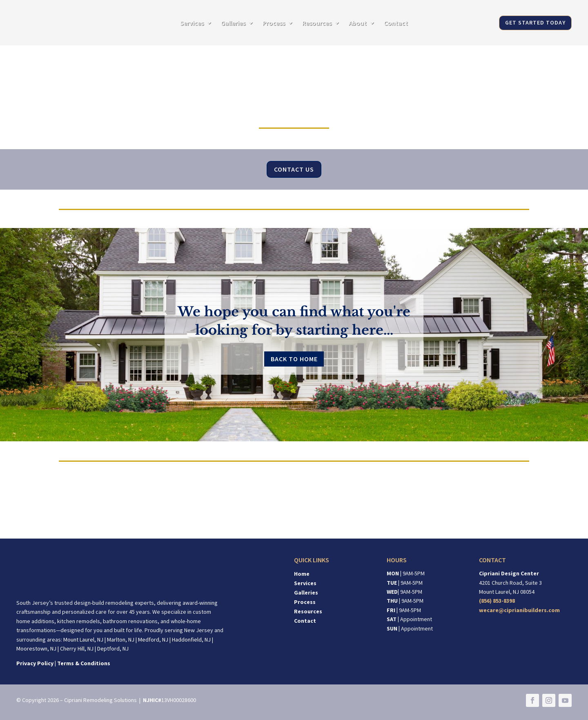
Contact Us (294, 169)
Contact (396, 23)
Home (302, 574)
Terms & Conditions (84, 663)
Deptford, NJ (113, 648)
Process (274, 23)
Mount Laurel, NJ (83, 640)
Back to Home (294, 359)
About (358, 23)
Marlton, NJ (121, 640)
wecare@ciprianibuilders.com (519, 610)
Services (192, 23)
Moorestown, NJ (36, 648)
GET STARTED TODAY (535, 22)
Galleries (233, 23)
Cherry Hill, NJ (77, 648)
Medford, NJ (153, 640)
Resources (317, 23)
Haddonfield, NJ (191, 640)
